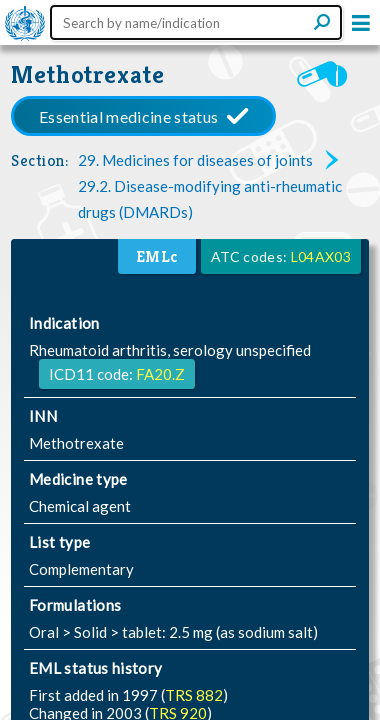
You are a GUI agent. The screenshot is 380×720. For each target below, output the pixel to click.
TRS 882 (194, 695)
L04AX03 (321, 256)
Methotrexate (88, 74)
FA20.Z (160, 374)
